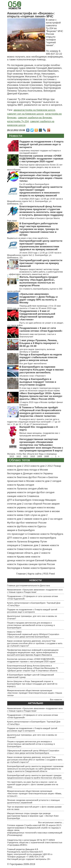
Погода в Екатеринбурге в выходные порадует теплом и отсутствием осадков (38, 382)
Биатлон (53, 477)
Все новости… (57, 700)
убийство (43, 489)
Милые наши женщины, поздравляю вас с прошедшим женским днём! (40, 434)
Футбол (11, 523)
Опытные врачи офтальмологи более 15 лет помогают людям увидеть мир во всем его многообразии (35, 167)
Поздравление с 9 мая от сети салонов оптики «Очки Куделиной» (41, 329)
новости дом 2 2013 (18, 466)
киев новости (33, 557)
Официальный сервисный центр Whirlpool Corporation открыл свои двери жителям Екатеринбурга (33, 635)
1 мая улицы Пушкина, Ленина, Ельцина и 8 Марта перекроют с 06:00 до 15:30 (39, 343)
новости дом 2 (21, 538)
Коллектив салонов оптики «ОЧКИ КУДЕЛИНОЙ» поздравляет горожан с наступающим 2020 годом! (41, 159)
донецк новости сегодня (21, 560)
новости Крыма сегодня (21, 485)
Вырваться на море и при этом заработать (28, 238)
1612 (19, 456)
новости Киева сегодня (20, 511)
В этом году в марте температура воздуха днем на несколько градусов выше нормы (40, 389)
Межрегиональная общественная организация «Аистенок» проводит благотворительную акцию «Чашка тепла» (41, 177)
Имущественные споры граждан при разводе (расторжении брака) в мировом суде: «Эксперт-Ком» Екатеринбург (33, 816)
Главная (21, 574)
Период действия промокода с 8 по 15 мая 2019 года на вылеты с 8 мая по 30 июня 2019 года (34, 307)
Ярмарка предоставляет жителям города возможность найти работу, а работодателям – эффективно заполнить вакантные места (35, 272)
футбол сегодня (45, 492)
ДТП (10, 538)
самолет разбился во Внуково (35, 118)
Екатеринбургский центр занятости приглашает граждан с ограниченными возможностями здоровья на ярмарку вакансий (41, 245)
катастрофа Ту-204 (18, 121)
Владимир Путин (37, 542)
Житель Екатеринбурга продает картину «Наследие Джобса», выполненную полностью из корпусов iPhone (39, 281)
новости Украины (43, 473)
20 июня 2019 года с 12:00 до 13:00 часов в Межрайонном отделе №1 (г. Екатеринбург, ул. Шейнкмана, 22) (34, 255)
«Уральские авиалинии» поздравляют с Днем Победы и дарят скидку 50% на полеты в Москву (39, 298)
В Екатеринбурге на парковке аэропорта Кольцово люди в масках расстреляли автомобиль (42, 370)
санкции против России (42, 564)
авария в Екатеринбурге (21, 530)
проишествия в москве (47, 511)
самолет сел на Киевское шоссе (25, 114)
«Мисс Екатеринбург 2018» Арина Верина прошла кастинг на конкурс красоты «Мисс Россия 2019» (41, 396)
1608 (46, 456)
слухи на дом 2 (39, 515)
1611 (26, 456)
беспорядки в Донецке (20, 473)
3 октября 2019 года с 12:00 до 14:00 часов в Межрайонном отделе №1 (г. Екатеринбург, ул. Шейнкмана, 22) (35, 201)
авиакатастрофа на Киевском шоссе (34, 110)
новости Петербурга (52, 534)
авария (56, 504)
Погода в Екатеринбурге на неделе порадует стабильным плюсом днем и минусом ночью (41, 357)
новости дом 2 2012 (42, 466)
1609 (40, 456)
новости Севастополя (20, 549)
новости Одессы (37, 526)
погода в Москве (39, 470)
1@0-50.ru (47, 854)
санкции (12, 496)
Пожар (57, 466)
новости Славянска (28, 496)
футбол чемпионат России (31, 523)
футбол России (37, 477)
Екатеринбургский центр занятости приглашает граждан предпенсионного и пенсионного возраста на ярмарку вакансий (41, 191)
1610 (33, 456)
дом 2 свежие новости (46, 545)
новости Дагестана (18, 470)
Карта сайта (34, 574)
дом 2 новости (42, 553)
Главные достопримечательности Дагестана (29, 585)
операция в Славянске (20, 545)
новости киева (15, 515)
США (27, 515)
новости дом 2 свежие (20, 519)
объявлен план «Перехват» (33, 376)
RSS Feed (49, 574)
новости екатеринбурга (43, 538)
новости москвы (46, 507)
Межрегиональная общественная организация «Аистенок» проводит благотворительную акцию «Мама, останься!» (35, 793)
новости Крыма (16, 557)
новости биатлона (17, 477)
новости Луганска (17, 542)
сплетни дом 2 (15, 504)
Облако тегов (20, 460)
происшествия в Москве (21, 481)
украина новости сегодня (21, 492)
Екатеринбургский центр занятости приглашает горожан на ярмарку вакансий (41, 263)
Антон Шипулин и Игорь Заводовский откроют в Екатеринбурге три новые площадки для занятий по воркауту (32, 684)
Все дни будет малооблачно (33, 363)
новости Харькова (18, 564)
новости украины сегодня (22, 507)
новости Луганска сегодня (22, 489)
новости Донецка (42, 549)
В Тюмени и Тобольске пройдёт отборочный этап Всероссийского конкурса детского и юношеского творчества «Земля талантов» (40, 412)
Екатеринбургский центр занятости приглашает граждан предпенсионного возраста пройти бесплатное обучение (35, 777)
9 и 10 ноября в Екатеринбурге (34, 184)
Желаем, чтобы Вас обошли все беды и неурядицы (32, 454)
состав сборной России (37, 504)
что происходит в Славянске (23, 534)
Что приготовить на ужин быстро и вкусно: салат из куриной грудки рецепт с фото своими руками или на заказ (33, 784)
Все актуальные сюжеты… (51, 822)
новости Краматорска (43, 568)
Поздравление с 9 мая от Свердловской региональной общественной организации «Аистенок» (37, 315)
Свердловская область (20, 553)
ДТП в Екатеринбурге (19, 500)
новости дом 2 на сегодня (48, 519)
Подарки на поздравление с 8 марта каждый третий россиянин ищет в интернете (41, 144)
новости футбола (17, 526)
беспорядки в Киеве (19, 568)
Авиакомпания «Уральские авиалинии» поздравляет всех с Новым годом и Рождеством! (35, 591)
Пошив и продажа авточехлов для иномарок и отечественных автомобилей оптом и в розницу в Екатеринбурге (31, 625)
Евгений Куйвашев (46, 560)
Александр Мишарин (44, 500)
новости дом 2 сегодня (48, 481)
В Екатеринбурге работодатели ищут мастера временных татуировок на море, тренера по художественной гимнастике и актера (39, 229)
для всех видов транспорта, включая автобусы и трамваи (37, 351)
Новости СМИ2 (14, 632)
